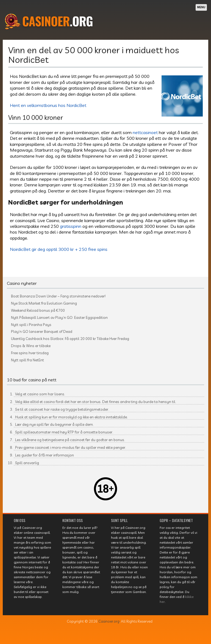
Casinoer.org (109, 621)
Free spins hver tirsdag (30, 353)
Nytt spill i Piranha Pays (31, 325)
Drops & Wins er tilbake (31, 346)
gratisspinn (71, 226)
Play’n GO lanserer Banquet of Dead (42, 332)
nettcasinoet (145, 132)
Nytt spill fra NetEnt (27, 360)
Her (86, 562)
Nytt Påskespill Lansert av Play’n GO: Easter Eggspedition (59, 318)
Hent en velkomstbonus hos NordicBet (48, 105)
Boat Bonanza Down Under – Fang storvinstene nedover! (58, 296)
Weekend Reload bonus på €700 (38, 310)
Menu (201, 7)
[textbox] (105, 430)
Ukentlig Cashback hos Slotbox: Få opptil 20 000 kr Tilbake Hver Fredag (70, 339)
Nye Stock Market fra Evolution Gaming (44, 303)
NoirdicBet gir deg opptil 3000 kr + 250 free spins (59, 249)
